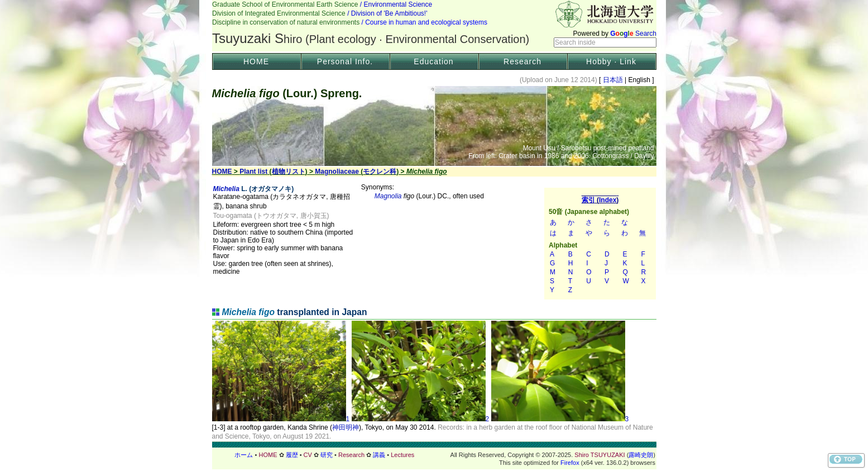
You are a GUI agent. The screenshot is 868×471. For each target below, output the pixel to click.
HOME (256, 61)
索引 (600, 244)
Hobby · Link (611, 61)
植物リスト (289, 172)
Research (522, 61)
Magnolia (388, 196)
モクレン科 (380, 172)
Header (434, 26)
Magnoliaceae (337, 172)
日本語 (613, 80)
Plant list (253, 172)
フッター (434, 455)
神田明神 (346, 427)
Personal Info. (345, 61)
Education (433, 61)
